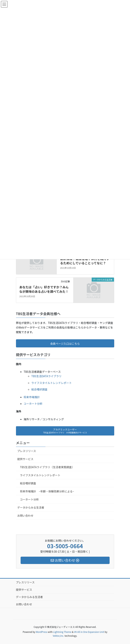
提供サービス (25, 459)
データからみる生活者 (31, 507)
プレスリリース (27, 451)
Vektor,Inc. (58, 636)
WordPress (42, 632)
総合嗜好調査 (39, 389)
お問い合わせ (25, 516)
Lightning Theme (62, 632)
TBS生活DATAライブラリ (47, 376)
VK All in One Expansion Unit (89, 632)
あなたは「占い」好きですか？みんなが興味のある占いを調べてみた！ (44, 289)
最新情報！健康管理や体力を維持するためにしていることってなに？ (85, 261)
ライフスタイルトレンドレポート (52, 383)
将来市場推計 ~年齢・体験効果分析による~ (47, 491)
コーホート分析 (33, 404)
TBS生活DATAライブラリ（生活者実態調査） (47, 467)
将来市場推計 (32, 397)
